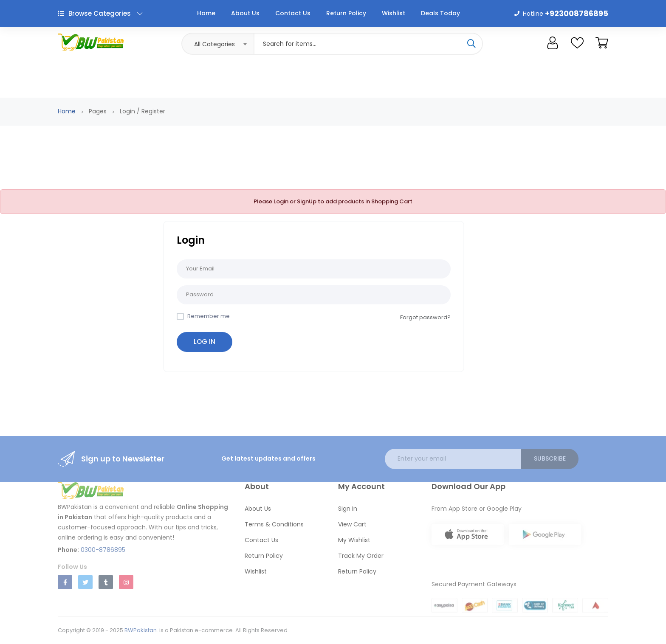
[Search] (471, 44)
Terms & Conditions (274, 524)
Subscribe (550, 458)
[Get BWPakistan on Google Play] (545, 541)
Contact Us (293, 13)
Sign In (348, 509)
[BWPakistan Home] (146, 492)
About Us (245, 13)
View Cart (352, 524)
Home (206, 13)
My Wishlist (354, 540)
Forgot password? (425, 317)
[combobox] (217, 44)
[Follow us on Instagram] (126, 582)
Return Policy (346, 13)
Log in (205, 342)
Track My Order (361, 556)
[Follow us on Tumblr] (106, 582)
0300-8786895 (103, 550)
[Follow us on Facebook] (65, 582)
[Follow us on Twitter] (85, 582)
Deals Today (440, 13)
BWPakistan (141, 630)
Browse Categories (100, 13)
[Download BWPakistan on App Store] (468, 536)
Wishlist (394, 13)
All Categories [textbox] (214, 44)
